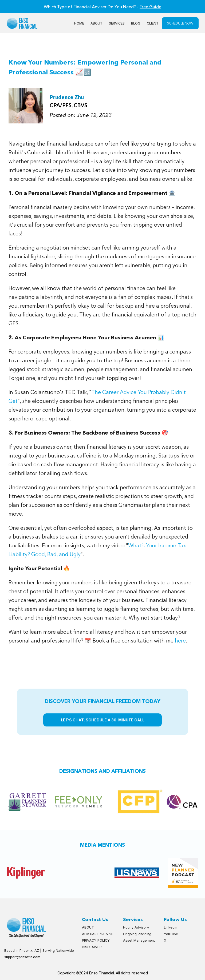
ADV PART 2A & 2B (98, 934)
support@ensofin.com (22, 957)
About (96, 23)
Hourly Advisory (136, 927)
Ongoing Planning (137, 934)
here (180, 641)
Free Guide (150, 7)
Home (79, 23)
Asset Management (139, 940)
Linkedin (171, 927)
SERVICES (117, 23)
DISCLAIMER (92, 947)
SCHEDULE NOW (180, 23)
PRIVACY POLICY (96, 940)
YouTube (171, 934)
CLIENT (153, 23)
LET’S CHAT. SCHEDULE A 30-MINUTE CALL (103, 720)
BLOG (136, 23)
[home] (22, 23)
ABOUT (88, 927)
